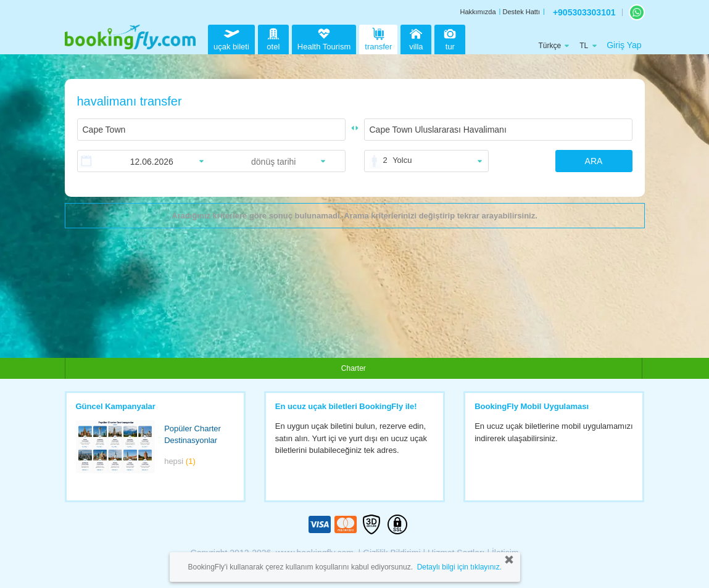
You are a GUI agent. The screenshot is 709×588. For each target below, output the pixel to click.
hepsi (180, 461)
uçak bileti (231, 38)
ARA (594, 161)
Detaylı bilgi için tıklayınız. (459, 567)
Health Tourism (324, 39)
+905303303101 (584, 12)
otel (273, 38)
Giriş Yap (624, 45)
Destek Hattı (521, 12)
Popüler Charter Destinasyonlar (193, 434)
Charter (354, 368)
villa (416, 38)
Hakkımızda (478, 12)
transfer (378, 38)
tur (450, 38)
